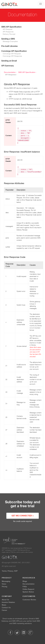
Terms (4, 571)
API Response (8, 32)
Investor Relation (8, 602)
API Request (7, 29)
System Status (28, 592)
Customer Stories (29, 600)
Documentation (28, 584)
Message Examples (10, 41)
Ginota (9, 4)
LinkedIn (24, 632)
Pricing (4, 587)
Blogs (25, 581)
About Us (5, 600)
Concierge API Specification (14, 51)
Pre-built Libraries (9, 46)
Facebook (10, 632)
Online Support (28, 589)
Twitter (17, 632)
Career (4, 610)
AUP (16, 571)
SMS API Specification (11, 27)
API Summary (7, 66)
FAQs (25, 587)
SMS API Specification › (27, 72)
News (4, 605)
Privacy (10, 571)
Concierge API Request (12, 54)
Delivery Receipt (9, 34)
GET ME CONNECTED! (23, 516)
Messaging (6, 581)
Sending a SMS (8, 39)
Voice (4, 584)
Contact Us (6, 608)
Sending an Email (9, 61)
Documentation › (10, 72)
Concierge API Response (12, 56)
